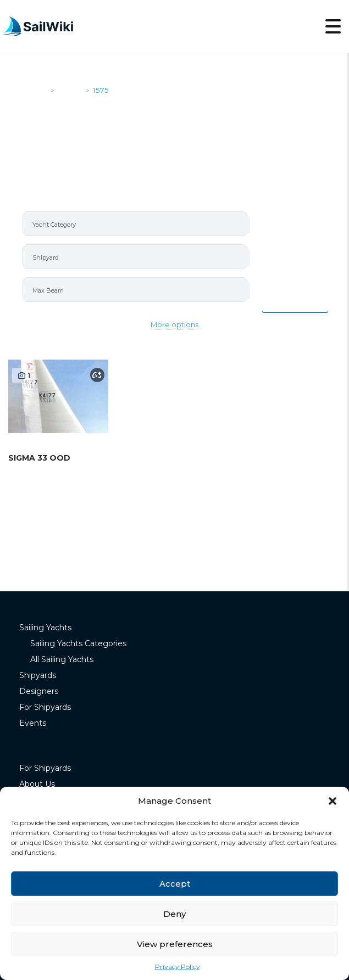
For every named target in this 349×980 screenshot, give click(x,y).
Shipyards (38, 675)
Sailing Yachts (45, 628)
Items (295, 300)
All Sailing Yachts (62, 659)
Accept (175, 884)
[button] (333, 801)
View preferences (175, 944)
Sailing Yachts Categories (78, 643)
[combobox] (135, 224)
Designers (39, 691)
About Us (37, 784)
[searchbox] (140, 225)
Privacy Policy (178, 967)
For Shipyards (45, 707)
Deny (174, 914)
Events (33, 723)
